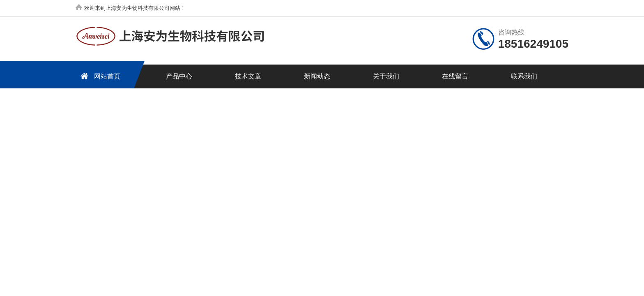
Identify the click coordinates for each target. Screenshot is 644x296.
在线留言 (455, 76)
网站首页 (99, 76)
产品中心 (179, 76)
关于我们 (386, 76)
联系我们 (524, 76)
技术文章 (248, 76)
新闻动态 (317, 76)
